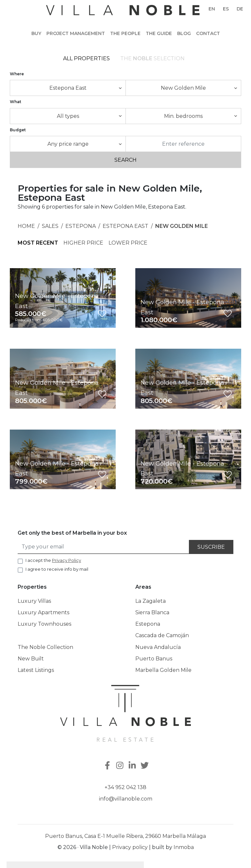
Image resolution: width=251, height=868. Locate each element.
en (212, 9)
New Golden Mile (182, 226)
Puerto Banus (154, 659)
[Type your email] (104, 547)
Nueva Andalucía (158, 647)
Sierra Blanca (152, 613)
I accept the (53, 561)
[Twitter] (145, 766)
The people (125, 33)
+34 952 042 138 (125, 788)
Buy (36, 33)
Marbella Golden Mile (163, 670)
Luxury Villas (34, 601)
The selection (152, 59)
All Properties (86, 59)
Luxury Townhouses (44, 624)
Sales (50, 226)
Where (17, 74)
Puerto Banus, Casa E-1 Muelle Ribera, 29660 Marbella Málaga (125, 837)
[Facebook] (107, 766)
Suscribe (211, 547)
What (16, 102)
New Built (31, 659)
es (226, 9)
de (240, 9)
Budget (18, 130)
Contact (208, 33)
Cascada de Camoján (162, 636)
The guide (159, 33)
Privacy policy (130, 848)
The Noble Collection (45, 647)
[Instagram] (121, 766)
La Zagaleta (151, 601)
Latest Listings (36, 670)
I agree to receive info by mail (57, 570)
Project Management (76, 33)
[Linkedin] (133, 766)
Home (26, 226)
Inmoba (184, 848)
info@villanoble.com (126, 799)
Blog (184, 33)
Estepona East (125, 226)
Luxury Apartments (43, 613)
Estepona (81, 226)
